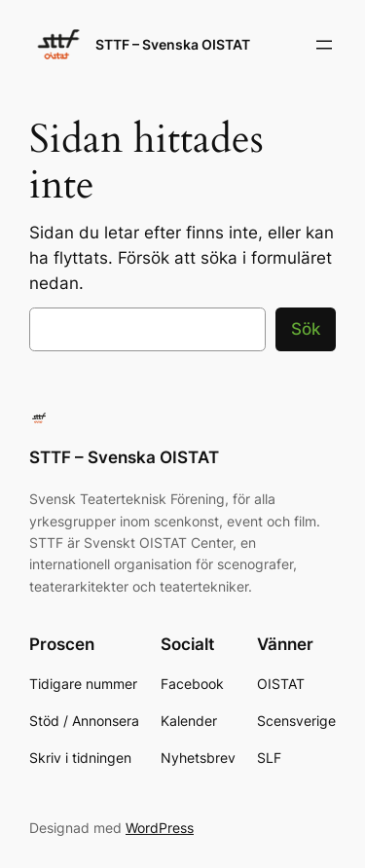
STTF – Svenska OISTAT (173, 44)
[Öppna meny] (324, 45)
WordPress (160, 828)
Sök (306, 329)
